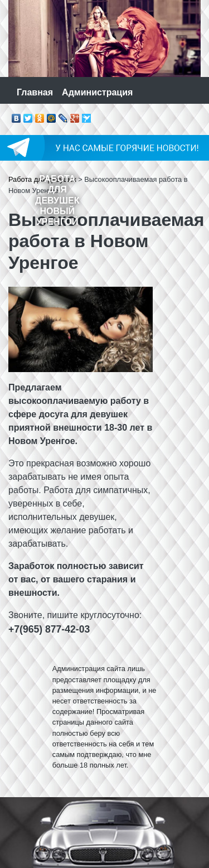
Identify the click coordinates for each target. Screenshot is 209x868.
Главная (35, 92)
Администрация (97, 92)
